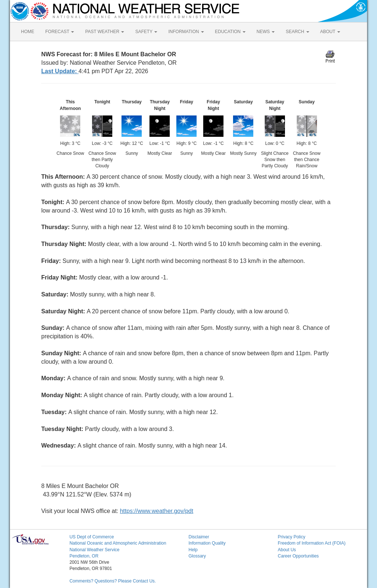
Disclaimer (199, 537)
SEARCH (297, 32)
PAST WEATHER (105, 32)
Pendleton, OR (84, 556)
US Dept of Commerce (92, 537)
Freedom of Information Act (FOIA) (311, 543)
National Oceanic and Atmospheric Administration (118, 543)
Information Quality (207, 543)
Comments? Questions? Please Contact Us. (113, 581)
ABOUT (330, 32)
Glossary (197, 556)
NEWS (266, 32)
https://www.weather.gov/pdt (157, 511)
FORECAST (60, 32)
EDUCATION (230, 32)
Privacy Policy (291, 537)
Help (193, 550)
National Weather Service (95, 550)
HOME (28, 32)
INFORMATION (186, 32)
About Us (287, 550)
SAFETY (146, 32)
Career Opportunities (298, 556)
